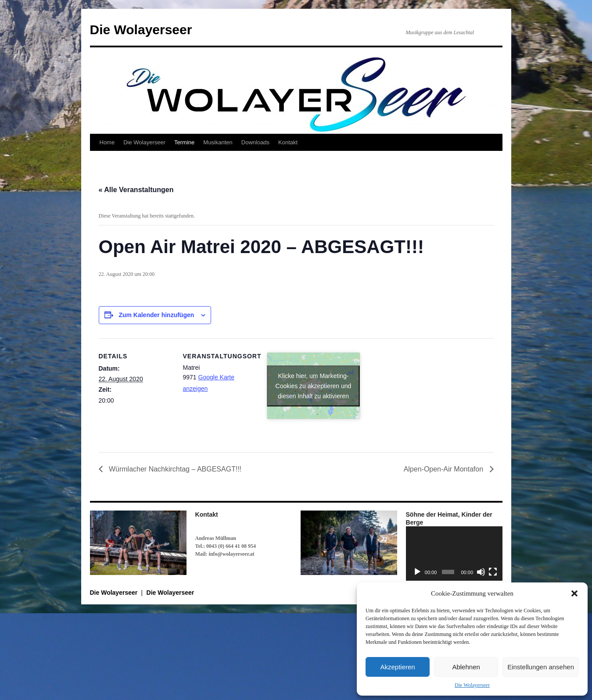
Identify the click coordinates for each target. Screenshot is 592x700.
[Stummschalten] (481, 572)
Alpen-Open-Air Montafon (445, 469)
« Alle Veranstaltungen (136, 190)
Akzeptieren (397, 667)
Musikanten (218, 142)
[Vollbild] (493, 572)
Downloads (255, 142)
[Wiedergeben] (417, 572)
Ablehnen (466, 667)
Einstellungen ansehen (541, 667)
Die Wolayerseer (472, 685)
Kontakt (288, 142)
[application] (454, 554)
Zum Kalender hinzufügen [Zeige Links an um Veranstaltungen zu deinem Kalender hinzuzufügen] (156, 315)
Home (107, 142)
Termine (184, 142)
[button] (574, 593)
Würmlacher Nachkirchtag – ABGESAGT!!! (174, 469)
